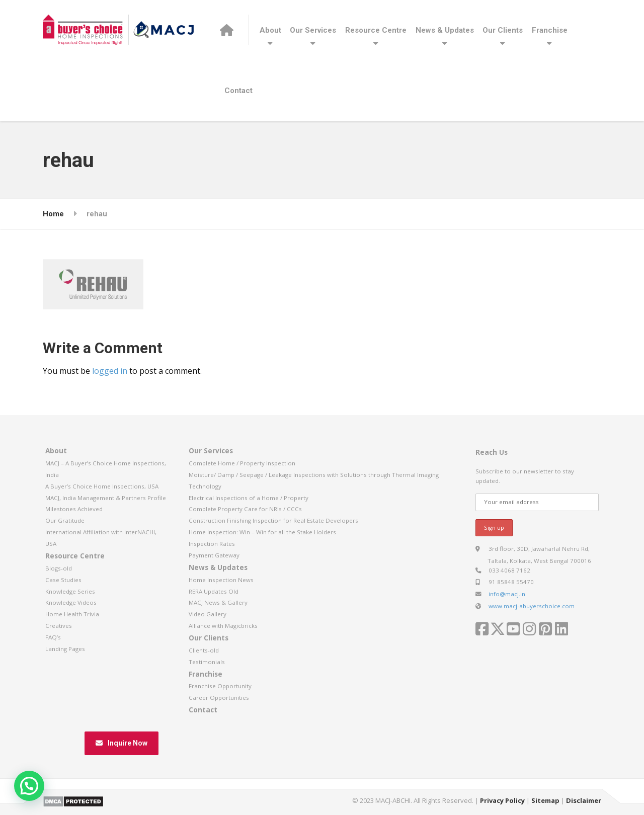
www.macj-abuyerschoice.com (532, 606)
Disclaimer (584, 800)
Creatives (59, 626)
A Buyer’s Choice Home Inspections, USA (102, 486)
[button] (29, 786)
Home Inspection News (221, 580)
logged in (110, 371)
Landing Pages (65, 649)
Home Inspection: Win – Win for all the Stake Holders (262, 532)
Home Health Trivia (72, 614)
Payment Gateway (214, 555)
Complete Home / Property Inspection (242, 463)
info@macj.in (507, 594)
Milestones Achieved (74, 509)
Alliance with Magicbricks (223, 626)
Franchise (550, 30)
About (270, 30)
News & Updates (445, 30)
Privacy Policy (502, 800)
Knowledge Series (70, 591)
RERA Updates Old (214, 591)
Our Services (313, 30)
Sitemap (545, 800)
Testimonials (207, 662)
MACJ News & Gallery (218, 602)
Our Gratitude (65, 520)
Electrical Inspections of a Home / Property (249, 498)
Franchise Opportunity (220, 686)
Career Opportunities (219, 698)
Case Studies (63, 580)
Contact (238, 91)
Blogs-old (59, 568)
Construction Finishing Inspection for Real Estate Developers (273, 520)
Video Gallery (208, 614)
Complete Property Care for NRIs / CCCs (245, 509)
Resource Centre (376, 30)
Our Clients (503, 30)
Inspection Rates (212, 544)
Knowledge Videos (71, 602)
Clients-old (204, 650)
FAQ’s (53, 637)
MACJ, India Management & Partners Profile (106, 498)
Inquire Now (122, 743)
